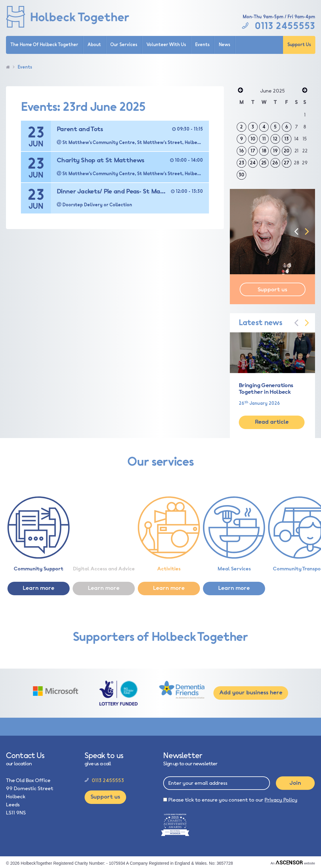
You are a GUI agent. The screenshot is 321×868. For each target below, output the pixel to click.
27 (286, 163)
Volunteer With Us (166, 45)
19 (275, 151)
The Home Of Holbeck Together (44, 45)
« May (240, 91)
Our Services (124, 45)
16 (241, 151)
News (224, 45)
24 (253, 163)
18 (264, 151)
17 (253, 151)
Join (295, 783)
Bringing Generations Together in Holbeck (266, 389)
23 (241, 163)
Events (202, 45)
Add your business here (251, 693)
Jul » (305, 91)
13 (286, 139)
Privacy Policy (281, 800)
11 (264, 139)
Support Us (299, 45)
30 (241, 175)
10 (253, 139)
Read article (272, 422)
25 (264, 163)
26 (275, 163)
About (94, 45)
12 (275, 139)
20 (286, 151)
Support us (272, 290)
